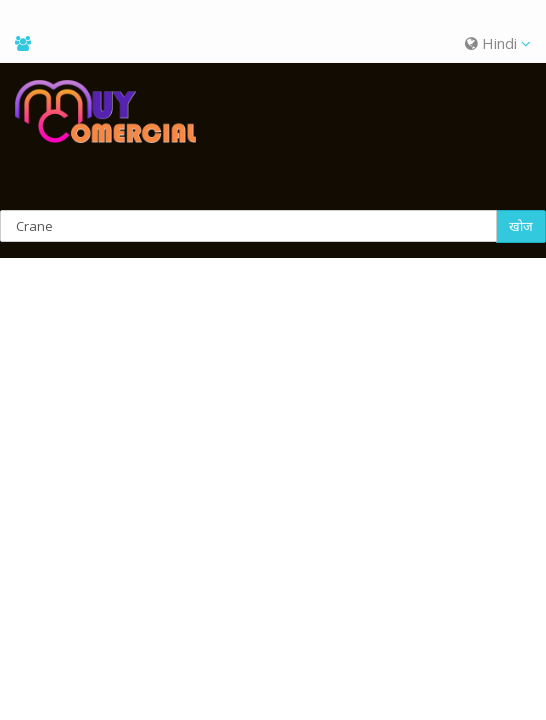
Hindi (498, 43)
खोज (521, 226)
